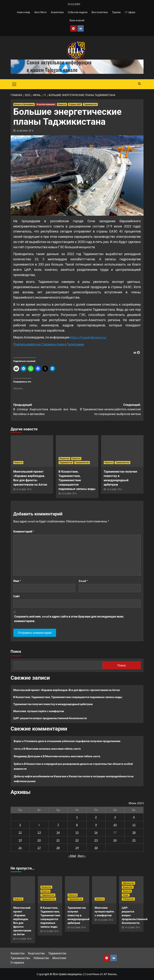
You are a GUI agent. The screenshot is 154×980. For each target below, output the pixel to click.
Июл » (82, 856)
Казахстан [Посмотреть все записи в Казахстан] (64, 459)
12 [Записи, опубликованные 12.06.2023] (20, 832)
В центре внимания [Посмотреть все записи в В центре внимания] (46, 104)
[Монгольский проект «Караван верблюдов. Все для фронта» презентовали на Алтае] (32, 451)
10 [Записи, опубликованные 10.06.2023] (115, 825)
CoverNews (92, 974)
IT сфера (130, 12)
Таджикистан (57, 953)
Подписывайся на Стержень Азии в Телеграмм (49, 344)
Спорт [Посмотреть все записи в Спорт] (126, 895)
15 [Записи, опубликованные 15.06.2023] (77, 832)
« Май (72, 856)
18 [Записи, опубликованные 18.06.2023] (134, 832)
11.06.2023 (22, 131)
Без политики (100, 12)
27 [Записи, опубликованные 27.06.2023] (39, 848)
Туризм (116, 12)
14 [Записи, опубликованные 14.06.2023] (58, 832)
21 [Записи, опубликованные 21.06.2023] (58, 840)
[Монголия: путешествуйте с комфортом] (104, 890)
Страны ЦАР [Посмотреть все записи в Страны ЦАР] (75, 104)
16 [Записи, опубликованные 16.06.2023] (96, 832)
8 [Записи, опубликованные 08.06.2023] (77, 825)
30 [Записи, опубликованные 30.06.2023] (96, 848)
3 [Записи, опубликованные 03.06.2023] (115, 817)
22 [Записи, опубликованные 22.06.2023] (77, 840)
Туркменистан (20, 958)
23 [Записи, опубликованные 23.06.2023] (96, 840)
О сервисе (17, 962)
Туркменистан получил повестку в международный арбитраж (53, 704)
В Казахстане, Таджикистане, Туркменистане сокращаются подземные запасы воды (77, 480)
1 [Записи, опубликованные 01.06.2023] (77, 817)
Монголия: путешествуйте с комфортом (39, 711)
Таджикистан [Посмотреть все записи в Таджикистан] (90, 104)
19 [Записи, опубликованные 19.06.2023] (20, 840)
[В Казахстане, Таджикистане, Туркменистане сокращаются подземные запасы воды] (77, 451)
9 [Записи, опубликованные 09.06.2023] (96, 825)
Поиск (16, 651)
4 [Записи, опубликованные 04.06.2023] (134, 817)
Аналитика (57, 12)
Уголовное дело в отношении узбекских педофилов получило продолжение (72, 741)
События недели (78, 12)
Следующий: (109, 410)
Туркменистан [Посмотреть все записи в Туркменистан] (82, 463)
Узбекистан (41, 958)
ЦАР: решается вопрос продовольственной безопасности (50, 718)
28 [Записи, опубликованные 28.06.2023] (58, 848)
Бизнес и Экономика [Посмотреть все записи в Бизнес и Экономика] (24, 104)
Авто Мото (40, 12)
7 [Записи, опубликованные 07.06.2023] (58, 825)
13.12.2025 (21, 489)
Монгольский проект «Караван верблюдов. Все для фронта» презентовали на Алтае (67, 690)
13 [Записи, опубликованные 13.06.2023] (39, 832)
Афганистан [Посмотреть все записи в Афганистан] (129, 883)
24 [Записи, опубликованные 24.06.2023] (115, 840)
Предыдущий (45, 410)
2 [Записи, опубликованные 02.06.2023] (96, 817)
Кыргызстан (36, 953)
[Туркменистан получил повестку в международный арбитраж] (122, 451)
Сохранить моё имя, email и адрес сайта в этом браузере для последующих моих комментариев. (69, 619)
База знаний (77, 20)
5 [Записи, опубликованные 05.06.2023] (20, 825)
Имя (17, 581)
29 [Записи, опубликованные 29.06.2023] (77, 848)
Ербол (18, 764)
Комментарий (24, 531)
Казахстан (18, 953)
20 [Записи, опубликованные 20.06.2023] (39, 840)
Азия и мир (23, 12)
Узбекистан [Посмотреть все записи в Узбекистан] (128, 899)
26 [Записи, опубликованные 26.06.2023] (20, 848)
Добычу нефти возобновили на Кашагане (40, 776)
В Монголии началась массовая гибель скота (52, 749)
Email (83, 581)
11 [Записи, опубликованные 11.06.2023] (134, 825)
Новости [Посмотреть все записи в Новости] (62, 104)
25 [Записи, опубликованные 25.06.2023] (134, 840)
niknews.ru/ (98, 337)
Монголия (59, 958)
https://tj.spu (79, 337)
